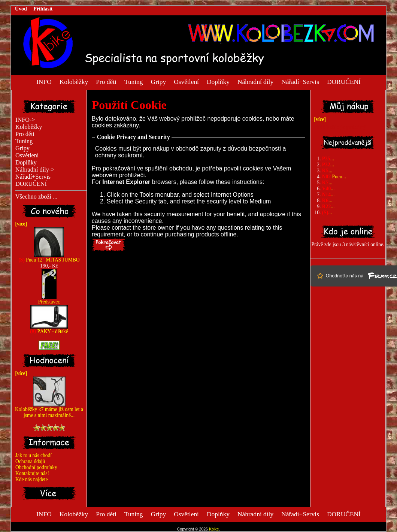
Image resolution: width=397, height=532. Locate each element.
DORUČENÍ (344, 81)
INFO (44, 81)
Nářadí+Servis (300, 81)
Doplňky (218, 81)
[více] (20, 224)
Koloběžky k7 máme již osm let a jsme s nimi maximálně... (49, 410)
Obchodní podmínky (36, 467)
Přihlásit (43, 9)
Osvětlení (186, 81)
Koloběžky (74, 81)
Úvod (21, 9)
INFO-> (25, 120)
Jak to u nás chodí (34, 455)
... (328, 159)
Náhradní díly (255, 81)
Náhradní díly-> (35, 170)
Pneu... (334, 177)
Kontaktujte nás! (32, 473)
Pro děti (106, 81)
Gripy (159, 81)
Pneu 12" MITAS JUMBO (49, 258)
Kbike (214, 529)
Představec (49, 300)
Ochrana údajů (30, 461)
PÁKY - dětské (49, 329)
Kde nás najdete (32, 479)
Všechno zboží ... (36, 197)
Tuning (134, 81)
